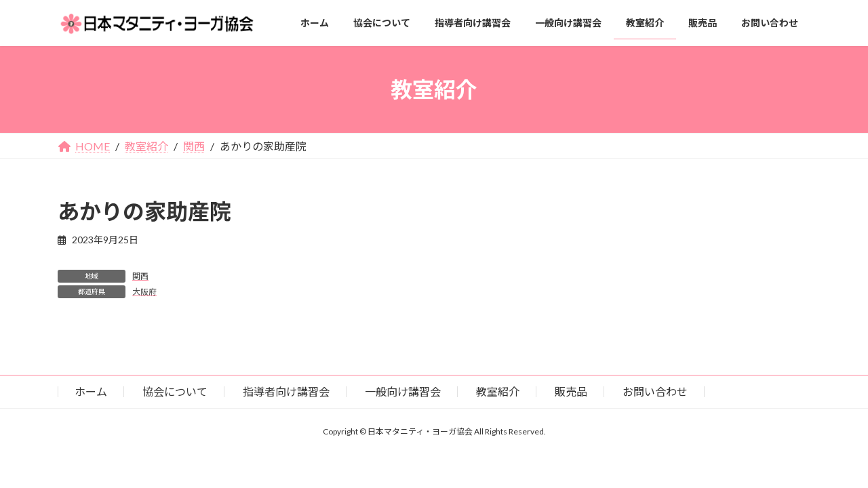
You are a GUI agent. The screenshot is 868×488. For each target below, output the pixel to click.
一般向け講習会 (403, 391)
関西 (140, 276)
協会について (175, 391)
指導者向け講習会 (286, 391)
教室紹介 (498, 391)
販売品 (571, 391)
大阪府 (144, 292)
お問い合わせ (655, 391)
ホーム (91, 391)
